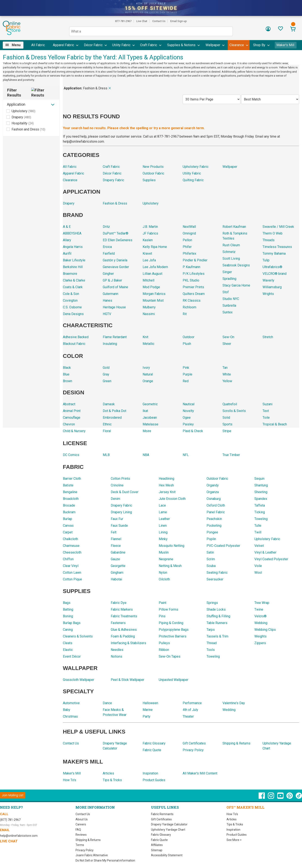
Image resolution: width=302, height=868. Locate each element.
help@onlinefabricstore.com (18, 832)
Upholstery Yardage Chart (168, 825)
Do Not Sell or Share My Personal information (105, 856)
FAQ (78, 825)
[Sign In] (268, 30)
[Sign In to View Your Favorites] (281, 30)
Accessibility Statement (166, 851)
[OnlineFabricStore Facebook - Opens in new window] (262, 794)
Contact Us (159, 21)
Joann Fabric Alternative (91, 851)
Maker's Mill (286, 45)
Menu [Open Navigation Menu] (16, 45)
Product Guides (237, 830)
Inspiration (233, 825)
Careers (81, 820)
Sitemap (156, 846)
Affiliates (157, 841)
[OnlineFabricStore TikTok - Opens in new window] (299, 794)
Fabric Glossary (161, 830)
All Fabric (38, 45)
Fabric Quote (159, 836)
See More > (234, 836)
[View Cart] (293, 29)
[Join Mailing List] (13, 791)
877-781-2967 (123, 21)
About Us (82, 815)
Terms (79, 841)
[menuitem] (15, 45)
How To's (232, 810)
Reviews (81, 830)
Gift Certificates (161, 815)
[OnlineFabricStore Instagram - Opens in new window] (271, 794)
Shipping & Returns (88, 836)
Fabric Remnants (162, 810)
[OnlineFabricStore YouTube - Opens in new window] (280, 794)
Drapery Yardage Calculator (169, 820)
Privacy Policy (85, 846)
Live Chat (142, 21)
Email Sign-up (179, 21)
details (172, 12)
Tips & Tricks (235, 820)
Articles (231, 815)
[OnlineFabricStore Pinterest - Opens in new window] (290, 794)
